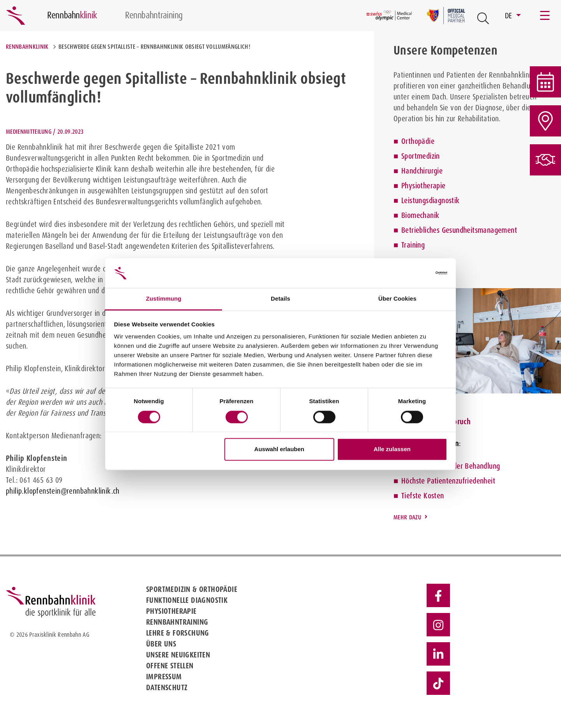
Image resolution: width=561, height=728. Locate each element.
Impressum (164, 677)
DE (510, 16)
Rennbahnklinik (27, 47)
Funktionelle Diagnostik (187, 600)
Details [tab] (280, 299)
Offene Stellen (170, 666)
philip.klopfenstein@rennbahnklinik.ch (63, 491)
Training (413, 245)
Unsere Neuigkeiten (178, 655)
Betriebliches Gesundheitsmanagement (459, 230)
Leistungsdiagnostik (430, 200)
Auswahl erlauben (279, 449)
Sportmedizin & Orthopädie (192, 589)
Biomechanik (420, 215)
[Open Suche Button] (483, 18)
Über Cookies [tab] (397, 299)
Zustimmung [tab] (164, 299)
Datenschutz (167, 687)
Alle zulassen (392, 449)
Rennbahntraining (177, 622)
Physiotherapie (423, 186)
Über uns (161, 644)
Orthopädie (418, 141)
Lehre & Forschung (178, 633)
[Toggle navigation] (545, 16)
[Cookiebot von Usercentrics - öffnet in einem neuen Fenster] (413, 273)
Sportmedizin (421, 156)
